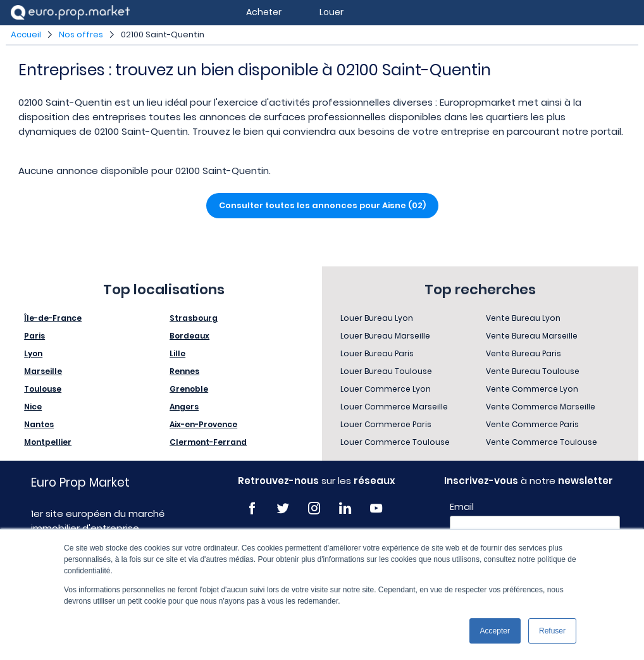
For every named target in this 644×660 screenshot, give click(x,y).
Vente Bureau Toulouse (533, 371)
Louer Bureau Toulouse (386, 371)
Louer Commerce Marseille (394, 407)
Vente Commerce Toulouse (542, 442)
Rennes (184, 371)
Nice (33, 407)
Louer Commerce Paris (386, 424)
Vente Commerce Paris (532, 424)
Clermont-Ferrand (208, 442)
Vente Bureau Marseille (532, 336)
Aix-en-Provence (203, 424)
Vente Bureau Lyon (523, 318)
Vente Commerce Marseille (541, 407)
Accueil (26, 34)
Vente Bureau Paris (523, 353)
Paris (34, 336)
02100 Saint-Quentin (163, 34)
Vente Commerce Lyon (532, 389)
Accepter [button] (495, 631)
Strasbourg (194, 318)
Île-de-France (53, 318)
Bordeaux (189, 336)
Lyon (33, 353)
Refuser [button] (552, 631)
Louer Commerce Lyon (386, 389)
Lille (177, 353)
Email (462, 507)
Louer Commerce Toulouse (395, 442)
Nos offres (81, 34)
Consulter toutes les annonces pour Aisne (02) (322, 205)
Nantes (39, 424)
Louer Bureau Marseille (385, 336)
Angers (184, 407)
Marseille (43, 371)
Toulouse (43, 389)
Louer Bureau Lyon (377, 318)
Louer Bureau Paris (377, 353)
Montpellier (48, 442)
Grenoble (189, 389)
